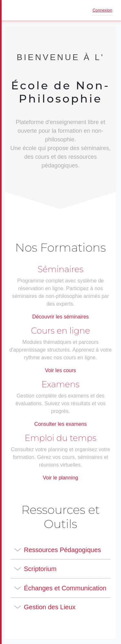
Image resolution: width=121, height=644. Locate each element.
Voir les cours (60, 370)
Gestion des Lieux (50, 607)
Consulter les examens (60, 424)
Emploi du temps (60, 438)
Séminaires (61, 269)
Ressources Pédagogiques (62, 550)
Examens (61, 384)
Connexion (102, 10)
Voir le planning (60, 478)
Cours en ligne (60, 331)
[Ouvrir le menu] (14, 10)
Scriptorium (40, 569)
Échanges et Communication (65, 588)
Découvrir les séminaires (60, 317)
